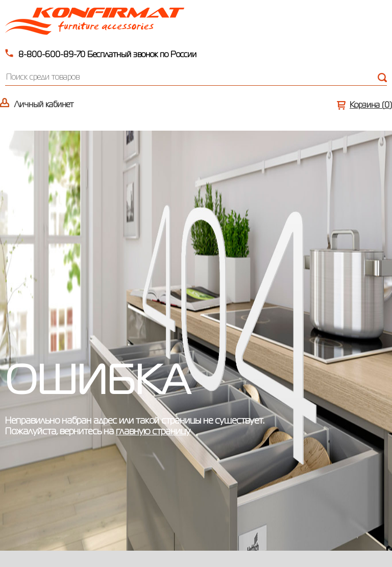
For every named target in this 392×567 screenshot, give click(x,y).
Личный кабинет (44, 105)
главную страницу (153, 432)
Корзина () (371, 106)
